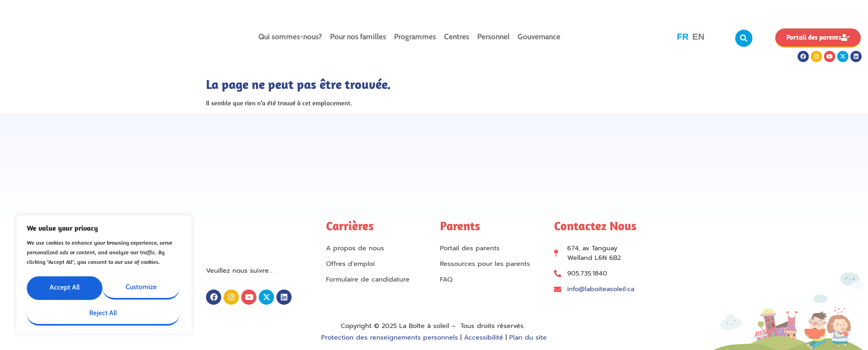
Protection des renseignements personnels (390, 338)
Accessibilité (484, 338)
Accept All (143, 311)
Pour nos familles (358, 37)
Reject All (64, 311)
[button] (744, 38)
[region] (104, 275)
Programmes (415, 37)
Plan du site (528, 338)
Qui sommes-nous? (290, 37)
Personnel (493, 37)
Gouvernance (539, 37)
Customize (102, 285)
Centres (457, 37)
